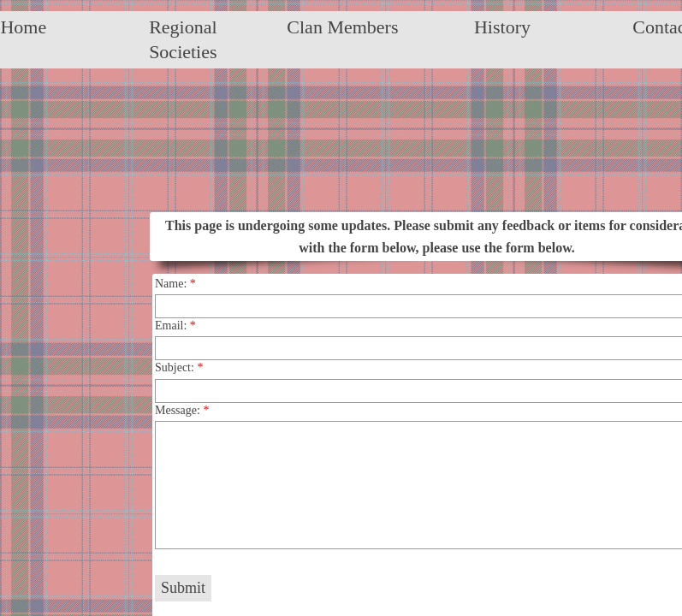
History (502, 27)
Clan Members (342, 27)
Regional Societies (183, 39)
